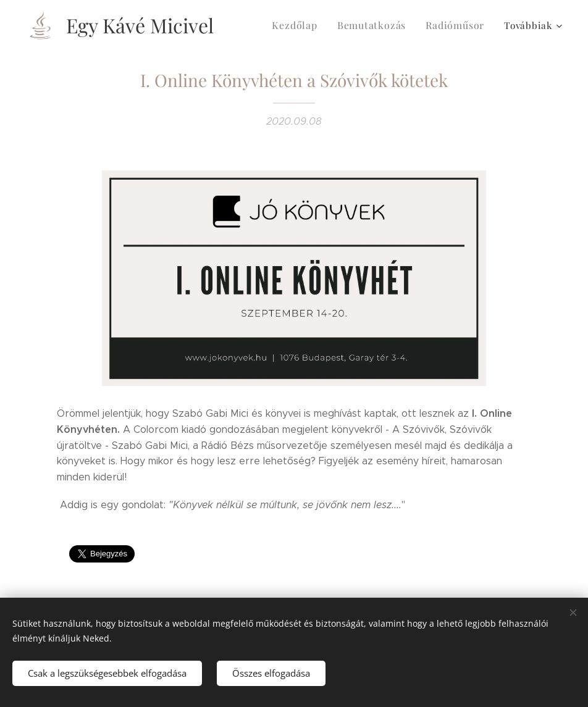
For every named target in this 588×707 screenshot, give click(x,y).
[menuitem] (304, 25)
